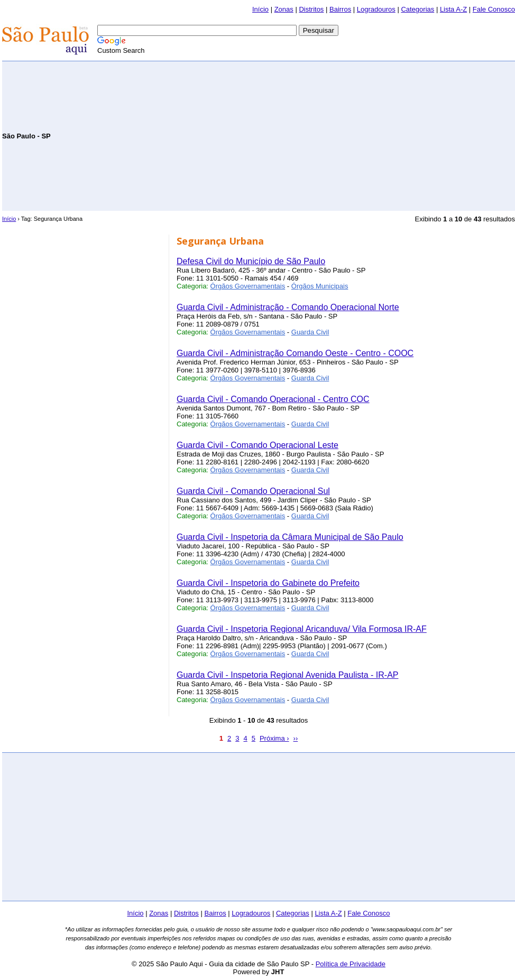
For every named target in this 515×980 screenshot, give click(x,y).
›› (296, 738)
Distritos (311, 9)
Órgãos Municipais (320, 286)
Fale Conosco (494, 9)
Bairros (340, 9)
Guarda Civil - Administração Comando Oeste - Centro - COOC (295, 353)
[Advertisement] (391, 135)
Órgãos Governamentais (248, 286)
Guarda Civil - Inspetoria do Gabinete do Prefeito (268, 583)
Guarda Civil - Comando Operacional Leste (257, 445)
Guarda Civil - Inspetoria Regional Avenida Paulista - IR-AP (287, 675)
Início (260, 9)
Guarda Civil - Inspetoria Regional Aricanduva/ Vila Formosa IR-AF (302, 629)
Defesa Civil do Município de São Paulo (251, 261)
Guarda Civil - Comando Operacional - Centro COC (273, 399)
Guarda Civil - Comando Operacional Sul (253, 491)
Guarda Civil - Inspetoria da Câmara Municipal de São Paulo (290, 537)
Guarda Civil (310, 332)
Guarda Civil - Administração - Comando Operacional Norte (288, 307)
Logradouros (376, 9)
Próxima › (274, 738)
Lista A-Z (453, 9)
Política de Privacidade (351, 964)
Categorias (417, 9)
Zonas (284, 9)
